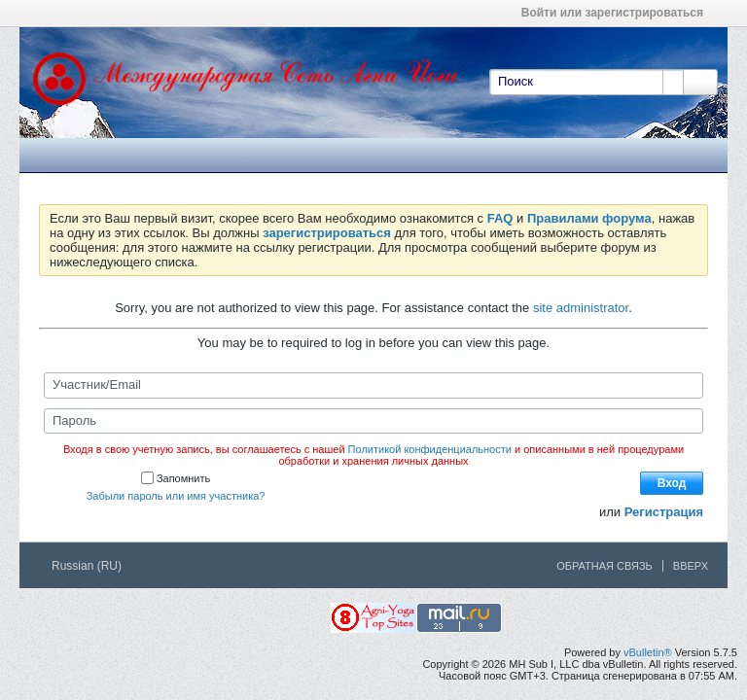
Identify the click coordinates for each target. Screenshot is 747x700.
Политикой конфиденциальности (430, 449)
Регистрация (664, 512)
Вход (672, 483)
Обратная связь (605, 566)
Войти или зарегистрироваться (619, 13)
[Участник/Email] (373, 385)
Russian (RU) (93, 566)
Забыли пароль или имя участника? (176, 496)
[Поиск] (586, 82)
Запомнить (176, 478)
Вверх (691, 566)
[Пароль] (373, 421)
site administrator (581, 308)
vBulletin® (648, 652)
